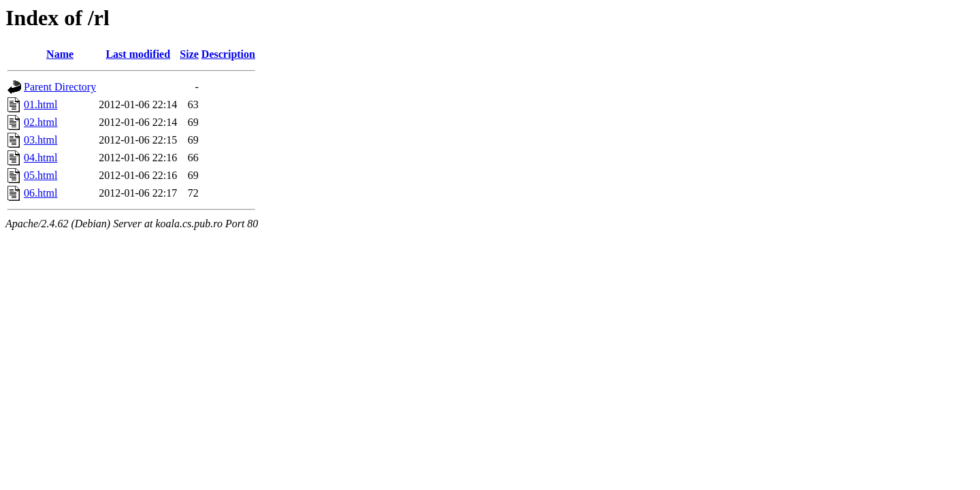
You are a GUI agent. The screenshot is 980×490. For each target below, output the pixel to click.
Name (60, 54)
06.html (40, 193)
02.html (40, 122)
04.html (40, 158)
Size (189, 54)
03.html (40, 140)
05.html (40, 175)
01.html (40, 104)
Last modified (138, 54)
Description (228, 54)
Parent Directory (60, 87)
